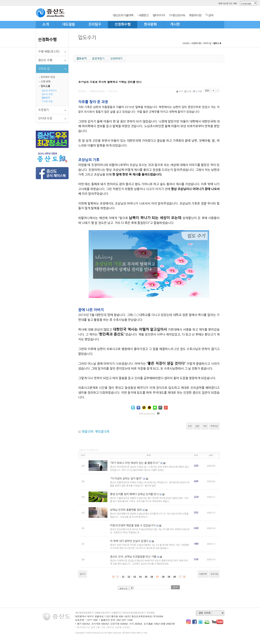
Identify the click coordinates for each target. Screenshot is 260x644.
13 (134, 577)
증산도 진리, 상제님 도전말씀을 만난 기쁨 (133, 557)
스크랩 (198, 91)
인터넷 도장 (45, 118)
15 (146, 577)
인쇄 (188, 91)
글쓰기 (83, 574)
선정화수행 (47, 40)
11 (123, 577)
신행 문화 (46, 82)
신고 (180, 91)
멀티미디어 (159, 15)
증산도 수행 (45, 60)
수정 (190, 426)
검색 (209, 15)
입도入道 (45, 86)
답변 (197, 426)
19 (169, 577)
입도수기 (46, 98)
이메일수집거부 (101, 612)
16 (152, 577)
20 (175, 577)
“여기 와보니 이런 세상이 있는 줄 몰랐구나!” (135, 463)
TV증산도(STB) (177, 15)
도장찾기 (44, 110)
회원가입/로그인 (225, 3)
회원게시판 (195, 15)
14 (140, 577)
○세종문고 (143, 15)
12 (129, 577)
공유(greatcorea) (147, 414)
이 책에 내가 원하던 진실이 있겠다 (129, 541)
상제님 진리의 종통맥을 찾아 (126, 510)
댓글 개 (87, 432)
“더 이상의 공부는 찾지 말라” (126, 479)
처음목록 (203, 574)
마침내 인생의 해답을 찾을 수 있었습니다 (133, 525)
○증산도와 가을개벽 (123, 15)
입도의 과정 (47, 94)
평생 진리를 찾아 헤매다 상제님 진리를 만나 (134, 494)
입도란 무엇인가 (49, 91)
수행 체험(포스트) (49, 51)
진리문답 (151, 612)
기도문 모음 (47, 101)
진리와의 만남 (48, 77)
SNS (235, 3)
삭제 (205, 426)
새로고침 (214, 574)
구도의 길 (207, 43)
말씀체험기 (98, 59)
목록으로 (214, 426)
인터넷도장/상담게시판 (133, 612)
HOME (186, 43)
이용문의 (115, 612)
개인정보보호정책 (83, 612)
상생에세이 (116, 59)
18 (163, 577)
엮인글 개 (102, 432)
